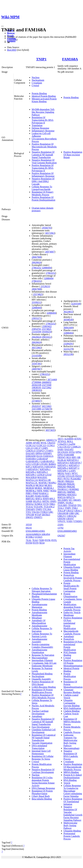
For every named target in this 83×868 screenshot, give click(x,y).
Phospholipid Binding (42, 674)
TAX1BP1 (63, 505)
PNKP (36, 493)
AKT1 (61, 439)
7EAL (29, 540)
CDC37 (37, 448)
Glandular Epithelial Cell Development (44, 731)
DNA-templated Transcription (39, 747)
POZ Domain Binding (70, 654)
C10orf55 (62, 444)
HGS (69, 457)
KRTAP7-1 (74, 468)
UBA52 (70, 511)
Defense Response (40, 128)
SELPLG (37, 501)
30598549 (68, 320)
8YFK (48, 540)
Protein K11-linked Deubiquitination (73, 776)
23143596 (36, 356)
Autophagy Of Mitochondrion (39, 622)
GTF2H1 (44, 464)
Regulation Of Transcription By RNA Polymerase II (43, 120)
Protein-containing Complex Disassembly (42, 646)
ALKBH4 (69, 439)
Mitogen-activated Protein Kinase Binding (44, 100)
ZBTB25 (46, 515)
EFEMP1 (48, 453)
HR (79, 457)
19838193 (36, 390)
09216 (29, 528)
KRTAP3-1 (63, 465)
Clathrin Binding (72, 711)
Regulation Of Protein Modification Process (42, 691)
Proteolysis (69, 639)
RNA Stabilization (72, 708)
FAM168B (69, 455)
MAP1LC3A (32, 480)
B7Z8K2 (30, 537)
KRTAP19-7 (33, 469)
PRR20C (71, 484)
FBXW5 (62, 457)
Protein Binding (39, 93)
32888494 (47, 268)
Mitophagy (37, 618)
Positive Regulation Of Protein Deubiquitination (44, 199)
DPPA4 (39, 453)
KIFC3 (29, 467)
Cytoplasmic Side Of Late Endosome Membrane (44, 664)
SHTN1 (46, 501)
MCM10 (40, 485)
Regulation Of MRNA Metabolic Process (72, 722)
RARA (38, 496)
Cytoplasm (37, 83)
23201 (61, 525)
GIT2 (28, 464)
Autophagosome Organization (39, 651)
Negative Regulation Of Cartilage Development (43, 771)
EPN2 (78, 452)
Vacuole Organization (42, 743)
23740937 (36, 401)
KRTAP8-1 (31, 475)
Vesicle (67, 783)
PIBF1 (29, 493)
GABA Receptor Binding (44, 687)
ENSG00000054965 (67, 531)
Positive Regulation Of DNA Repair (43, 683)
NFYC (75, 473)
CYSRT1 (49, 451)
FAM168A (70, 59)
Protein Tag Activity (69, 550)
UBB (71, 513)
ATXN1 (78, 439)
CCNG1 (51, 445)
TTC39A (47, 509)
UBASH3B (63, 513)
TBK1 (52, 504)
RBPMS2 (62, 495)
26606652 (47, 382)
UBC (51, 512)
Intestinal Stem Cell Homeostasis (41, 752)
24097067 (36, 369)
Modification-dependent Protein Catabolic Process (72, 607)
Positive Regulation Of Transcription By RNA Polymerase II (43, 168)
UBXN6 (62, 519)
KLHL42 (62, 460)
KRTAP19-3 (39, 467)
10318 (29, 525)
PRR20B (62, 484)
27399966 (36, 382)
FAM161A (48, 456)
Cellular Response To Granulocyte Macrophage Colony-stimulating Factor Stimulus (73, 791)
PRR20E (71, 487)
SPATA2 (30, 504)
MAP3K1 (43, 483)
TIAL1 (61, 508)
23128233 (45, 286)
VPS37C (62, 521)
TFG (79, 505)
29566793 (47, 228)
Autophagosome (39, 626)
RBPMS (71, 492)
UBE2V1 (62, 516)
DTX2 (72, 452)
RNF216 (62, 497)
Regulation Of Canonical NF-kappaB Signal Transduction (44, 738)
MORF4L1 (49, 488)
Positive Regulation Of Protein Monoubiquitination (73, 663)
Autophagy (37, 716)
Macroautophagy (40, 658)
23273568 (47, 385)
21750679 (47, 409)
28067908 (36, 257)
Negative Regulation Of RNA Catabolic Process (71, 755)
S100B (29, 501)
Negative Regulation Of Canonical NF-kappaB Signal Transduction (43, 155)
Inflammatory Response (43, 131)
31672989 (36, 409)
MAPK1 (52, 483)
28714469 (52, 380)
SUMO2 (38, 504)
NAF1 (68, 473)
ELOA (39, 456)
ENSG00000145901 (35, 531)
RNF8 (46, 499)
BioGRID (12, 50)
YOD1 (70, 521)
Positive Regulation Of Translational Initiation (73, 801)
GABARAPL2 (47, 461)
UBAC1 (78, 511)
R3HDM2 (74, 489)
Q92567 (61, 536)
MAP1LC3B (45, 480)
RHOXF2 (72, 495)
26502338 (36, 385)
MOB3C (39, 488)
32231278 (68, 349)
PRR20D (62, 487)
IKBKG (52, 464)
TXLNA (36, 512)
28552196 (68, 354)
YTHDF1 (78, 521)
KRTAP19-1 (73, 460)
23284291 (68, 344)
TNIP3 (39, 509)
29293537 (36, 406)
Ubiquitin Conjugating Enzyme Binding (72, 703)
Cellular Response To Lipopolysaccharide (42, 188)
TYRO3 (44, 512)
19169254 (47, 332)
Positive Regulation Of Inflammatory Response (43, 175)
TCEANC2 (49, 507)
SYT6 (46, 504)
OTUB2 (61, 476)
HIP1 (74, 457)
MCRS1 (48, 485)
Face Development (41, 727)
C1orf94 (71, 444)
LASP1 (72, 471)
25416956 (12, 40)
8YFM (29, 543)
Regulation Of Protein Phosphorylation (42, 792)
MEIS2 (61, 473)
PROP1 (61, 481)
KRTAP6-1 (45, 469)
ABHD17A (51, 440)
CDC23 (29, 448)
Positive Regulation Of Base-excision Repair (73, 155)
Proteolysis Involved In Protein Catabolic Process (73, 578)
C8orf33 (51, 443)
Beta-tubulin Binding (42, 799)
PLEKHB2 (76, 479)
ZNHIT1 (38, 517)
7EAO (35, 540)
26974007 (50, 252)
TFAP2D (72, 505)
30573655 (50, 430)
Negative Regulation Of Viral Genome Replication (44, 161)
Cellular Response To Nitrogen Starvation (42, 590)
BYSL (44, 443)
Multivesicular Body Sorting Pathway (70, 825)
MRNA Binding (71, 772)
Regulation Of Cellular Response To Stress (43, 758)
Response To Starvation (43, 655)
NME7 (46, 491)
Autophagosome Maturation (39, 606)
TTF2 (28, 512)
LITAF (48, 475)
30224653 (68, 312)
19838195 (36, 388)
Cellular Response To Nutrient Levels (42, 635)
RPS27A (70, 497)
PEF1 (60, 479)
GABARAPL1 (33, 461)
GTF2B (35, 464)
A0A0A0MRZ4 (33, 534)
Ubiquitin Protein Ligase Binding (72, 568)
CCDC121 (41, 445)
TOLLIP (62, 511)
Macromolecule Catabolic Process (72, 632)
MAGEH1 (42, 477)
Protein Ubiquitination (70, 595)
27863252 (36, 268)
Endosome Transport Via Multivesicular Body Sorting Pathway (70, 740)
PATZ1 (79, 476)
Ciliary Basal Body (41, 796)
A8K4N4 (46, 534)
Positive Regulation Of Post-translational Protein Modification (73, 623)
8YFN (36, 543)
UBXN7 (70, 519)
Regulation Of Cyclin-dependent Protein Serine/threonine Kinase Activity (43, 782)
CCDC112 (31, 445)
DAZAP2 (30, 453)
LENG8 (41, 475)
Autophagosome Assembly (39, 640)
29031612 (47, 337)
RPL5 (52, 499)
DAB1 (61, 449)
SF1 (71, 500)
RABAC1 (44, 493)
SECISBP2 (63, 500)
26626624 (36, 262)
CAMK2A (76, 447)
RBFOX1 (30, 499)
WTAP (38, 515)
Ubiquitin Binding (72, 831)
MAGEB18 (31, 477)
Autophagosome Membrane (39, 614)
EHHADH (31, 456)
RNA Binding (70, 780)
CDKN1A (30, 451)
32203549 (76, 304)
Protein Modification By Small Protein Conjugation (71, 587)
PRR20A (70, 481)
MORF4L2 (31, 491)
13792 (61, 528)
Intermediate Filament (42, 660)
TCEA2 (29, 507)
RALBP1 (30, 496)
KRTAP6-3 (42, 472)
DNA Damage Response (43, 788)
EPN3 (60, 455)
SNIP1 (53, 501)
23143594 (36, 332)
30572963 (50, 233)
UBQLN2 (72, 516)
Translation (37, 125)
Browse (11, 33)
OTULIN (70, 476)
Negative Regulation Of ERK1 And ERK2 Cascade (43, 181)
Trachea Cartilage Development (40, 712)
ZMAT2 (30, 517)
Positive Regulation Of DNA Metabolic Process (43, 696)
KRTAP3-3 (74, 465)
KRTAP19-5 (64, 463)
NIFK (40, 491)
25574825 (38, 294)
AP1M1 (36, 443)
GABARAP (42, 459)
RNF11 (39, 499)
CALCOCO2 (64, 447)
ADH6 (29, 443)
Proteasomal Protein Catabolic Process (72, 836)
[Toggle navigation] (2, 26)
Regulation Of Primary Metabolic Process (43, 193)
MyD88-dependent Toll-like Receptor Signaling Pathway (43, 112)
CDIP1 (45, 448)
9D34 (42, 543)
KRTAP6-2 (31, 472)
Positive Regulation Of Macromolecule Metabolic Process (44, 147)
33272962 (47, 388)
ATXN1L (62, 441)
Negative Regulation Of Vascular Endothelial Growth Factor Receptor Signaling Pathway (73, 813)
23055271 (36, 318)
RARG (46, 496)
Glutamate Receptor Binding (72, 691)
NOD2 (53, 491)
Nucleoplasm (38, 80)
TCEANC (38, 507)
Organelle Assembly (41, 679)
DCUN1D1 (63, 452)
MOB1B (30, 488)
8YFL (54, 540)
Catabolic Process (72, 732)
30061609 (68, 328)
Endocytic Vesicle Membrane (72, 614)
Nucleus (36, 77)
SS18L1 (69, 503)
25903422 (47, 326)
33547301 (36, 364)
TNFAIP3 (30, 509)
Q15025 (39, 537)
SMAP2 (77, 500)
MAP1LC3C (32, 483)
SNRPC (61, 503)
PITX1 (67, 479)
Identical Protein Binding (44, 96)
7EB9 (41, 540)
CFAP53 (40, 451)
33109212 (36, 302)
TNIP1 (41, 59)
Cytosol (35, 85)
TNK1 (75, 508)
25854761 (36, 329)
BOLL (70, 441)
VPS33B (30, 515)
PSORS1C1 (63, 489)
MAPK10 (30, 485)
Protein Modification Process (70, 676)
